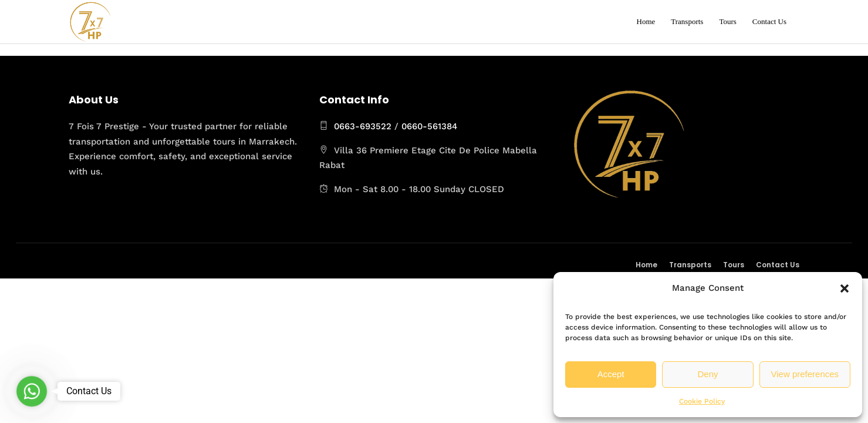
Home (646, 21)
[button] (845, 288)
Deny (707, 374)
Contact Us (769, 21)
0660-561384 (429, 126)
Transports (687, 21)
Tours (727, 21)
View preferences (805, 374)
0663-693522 (363, 126)
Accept (611, 374)
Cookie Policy (702, 401)
